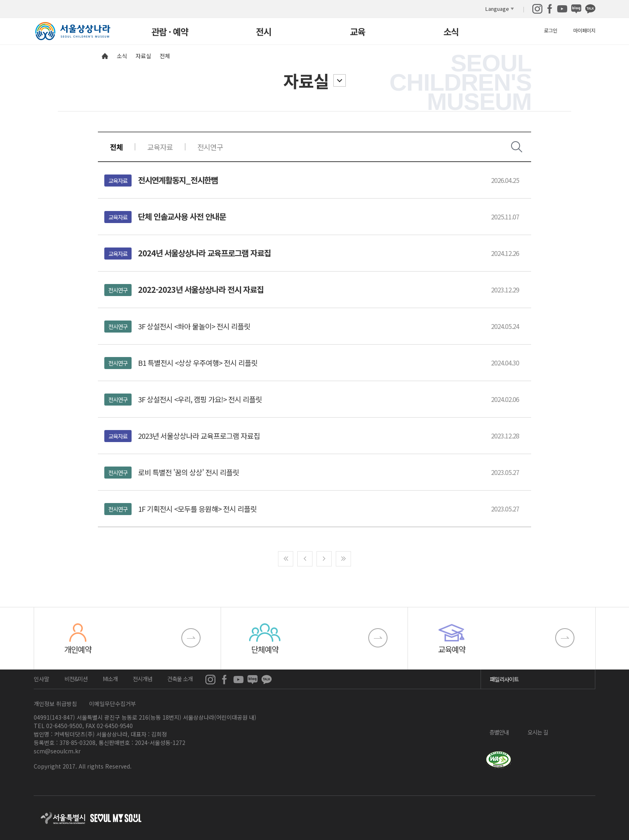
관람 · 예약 (170, 32)
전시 (264, 32)
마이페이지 (584, 30)
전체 (116, 147)
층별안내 (499, 731)
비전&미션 (76, 679)
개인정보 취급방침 (55, 704)
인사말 (42, 679)
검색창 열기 (517, 147)
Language (497, 9)
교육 (357, 32)
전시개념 (142, 679)
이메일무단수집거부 (113, 704)
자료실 (306, 80)
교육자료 (160, 147)
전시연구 (210, 147)
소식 (451, 32)
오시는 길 (538, 731)
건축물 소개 (180, 679)
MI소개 (110, 679)
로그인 (551, 30)
